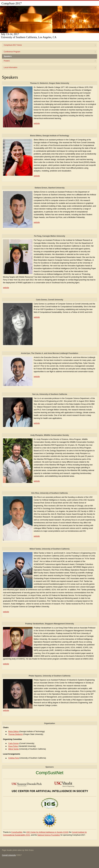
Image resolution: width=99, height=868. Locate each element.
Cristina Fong (14, 758)
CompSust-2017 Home (13, 45)
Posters (7, 61)
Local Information (10, 67)
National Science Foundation (49, 835)
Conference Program (12, 52)
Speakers (8, 56)
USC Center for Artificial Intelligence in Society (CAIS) (47, 832)
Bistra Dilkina (13, 731)
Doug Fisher (13, 746)
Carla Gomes (14, 743)
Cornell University (9, 855)
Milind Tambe (13, 749)
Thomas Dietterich (15, 734)
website (37, 123)
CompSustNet (50, 773)
